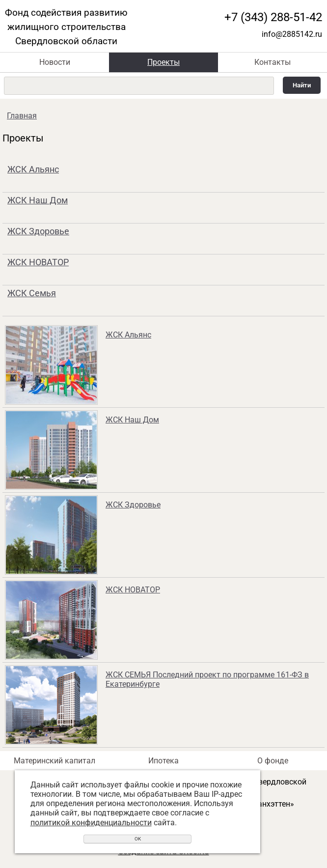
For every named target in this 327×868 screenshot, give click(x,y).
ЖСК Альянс (33, 169)
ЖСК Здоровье (38, 231)
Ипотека (163, 761)
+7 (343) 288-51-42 (273, 17)
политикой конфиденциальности (91, 823)
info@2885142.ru (292, 34)
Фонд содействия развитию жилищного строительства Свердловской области (66, 27)
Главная (22, 116)
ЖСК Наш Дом (38, 200)
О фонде (273, 761)
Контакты (272, 62)
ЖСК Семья (32, 293)
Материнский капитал (54, 761)
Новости (55, 62)
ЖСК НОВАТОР (38, 262)
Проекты (163, 62)
